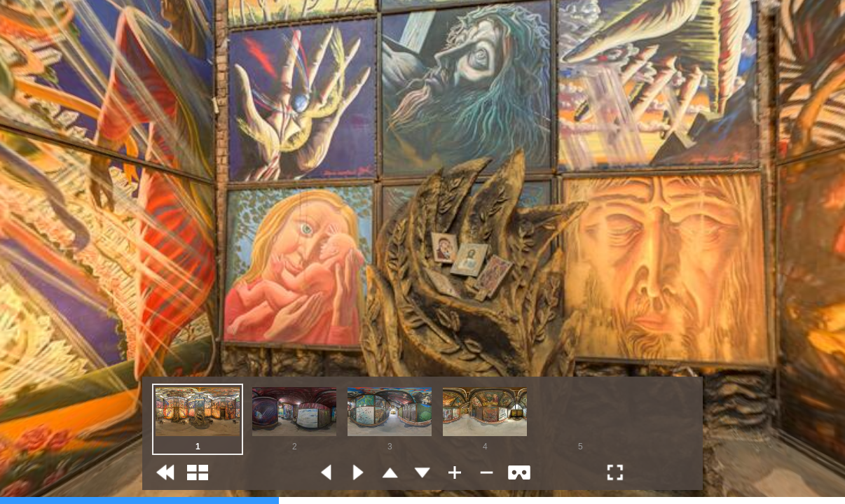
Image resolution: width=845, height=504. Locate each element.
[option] (198, 419)
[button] (165, 472)
